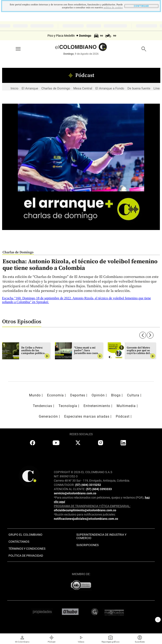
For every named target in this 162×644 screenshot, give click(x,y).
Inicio (15, 88)
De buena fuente (139, 88)
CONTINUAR (141, 6)
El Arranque (30, 88)
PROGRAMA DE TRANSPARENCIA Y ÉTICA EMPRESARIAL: (92, 506)
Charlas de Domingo (56, 88)
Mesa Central (83, 88)
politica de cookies (113, 8)
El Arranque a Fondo (110, 88)
